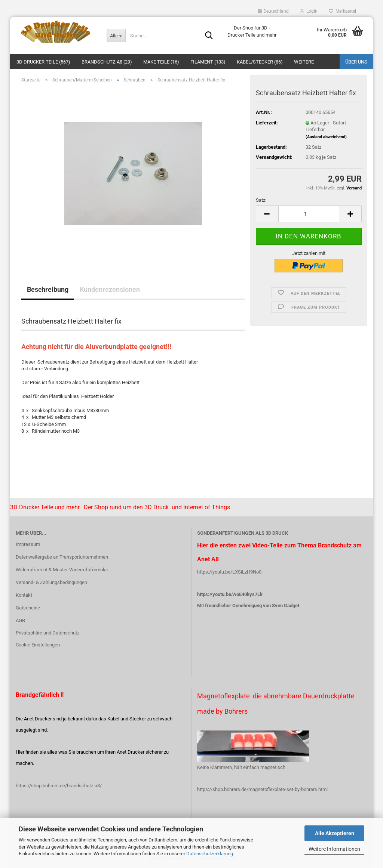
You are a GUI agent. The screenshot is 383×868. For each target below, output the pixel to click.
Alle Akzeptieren (335, 833)
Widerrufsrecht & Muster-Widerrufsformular (62, 570)
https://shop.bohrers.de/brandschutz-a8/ (59, 786)
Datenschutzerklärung (210, 854)
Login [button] (309, 11)
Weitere (304, 62)
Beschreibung (48, 289)
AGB (20, 620)
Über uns (356, 62)
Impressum (28, 544)
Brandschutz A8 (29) (107, 62)
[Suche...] (116, 35)
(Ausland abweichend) (326, 137)
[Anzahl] (309, 214)
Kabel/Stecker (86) (260, 62)
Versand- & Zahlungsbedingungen (51, 582)
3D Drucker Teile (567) (43, 62)
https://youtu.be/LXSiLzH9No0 (229, 572)
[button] (273, 11)
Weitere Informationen (334, 849)
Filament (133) (208, 62)
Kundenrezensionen (110, 289)
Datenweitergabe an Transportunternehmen (62, 557)
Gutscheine (28, 608)
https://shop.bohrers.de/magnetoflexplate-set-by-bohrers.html (262, 789)
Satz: (261, 200)
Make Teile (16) (161, 62)
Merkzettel (342, 11)
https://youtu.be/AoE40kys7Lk (230, 594)
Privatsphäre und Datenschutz (48, 633)
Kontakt (24, 595)
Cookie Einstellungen (38, 645)
